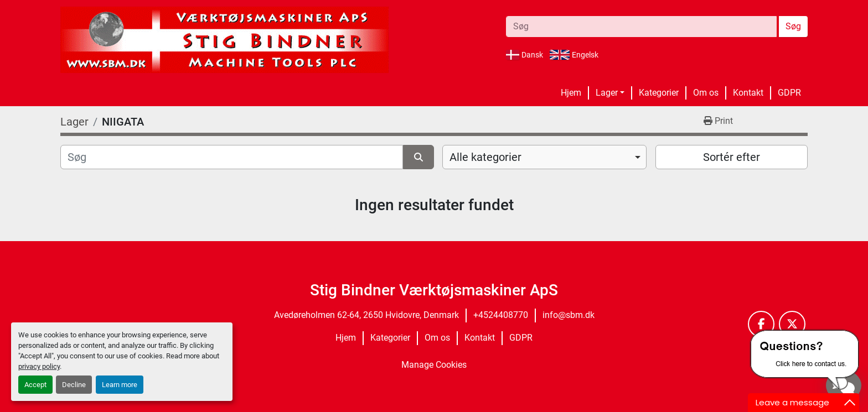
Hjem (571, 93)
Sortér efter (732, 157)
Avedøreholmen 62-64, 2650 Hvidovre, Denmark (366, 315)
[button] (610, 93)
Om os (706, 93)
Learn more (120, 385)
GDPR (789, 93)
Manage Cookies (434, 365)
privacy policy (39, 366)
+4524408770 (501, 315)
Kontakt (748, 93)
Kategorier (659, 93)
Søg (793, 26)
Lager (607, 93)
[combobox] (544, 157)
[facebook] (761, 324)
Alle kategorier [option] (485, 157)
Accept (35, 385)
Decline (74, 385)
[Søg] (232, 157)
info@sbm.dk (569, 315)
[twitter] (792, 324)
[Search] (641, 27)
